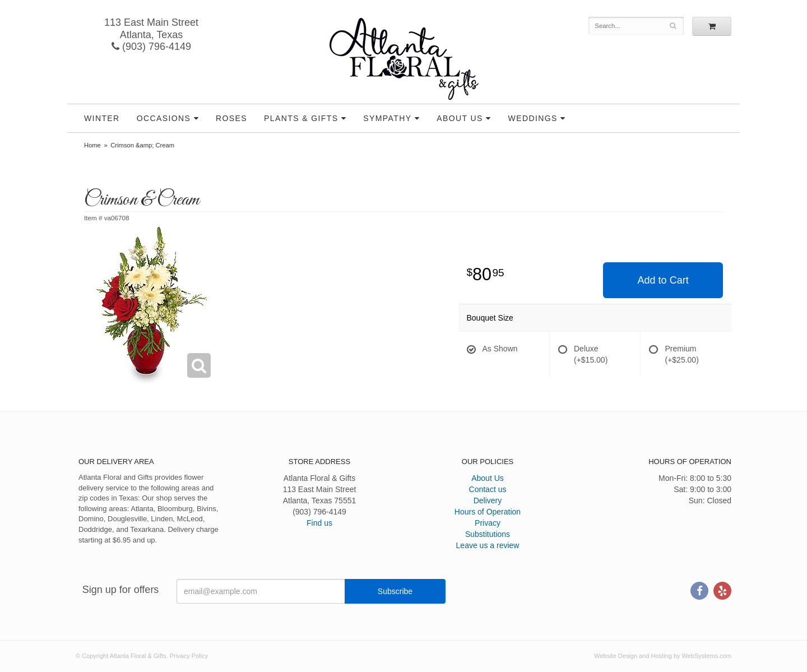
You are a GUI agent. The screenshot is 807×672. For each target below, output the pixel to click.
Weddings (533, 118)
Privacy (488, 523)
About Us (460, 118)
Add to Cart (663, 280)
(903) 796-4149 (151, 47)
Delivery (488, 500)
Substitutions (488, 534)
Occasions (164, 118)
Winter (102, 118)
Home (92, 145)
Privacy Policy (189, 656)
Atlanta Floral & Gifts (404, 59)
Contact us (488, 489)
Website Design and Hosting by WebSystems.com (663, 656)
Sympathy (387, 118)
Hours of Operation (488, 512)
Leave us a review (488, 545)
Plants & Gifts (301, 118)
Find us (319, 523)
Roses (231, 118)
